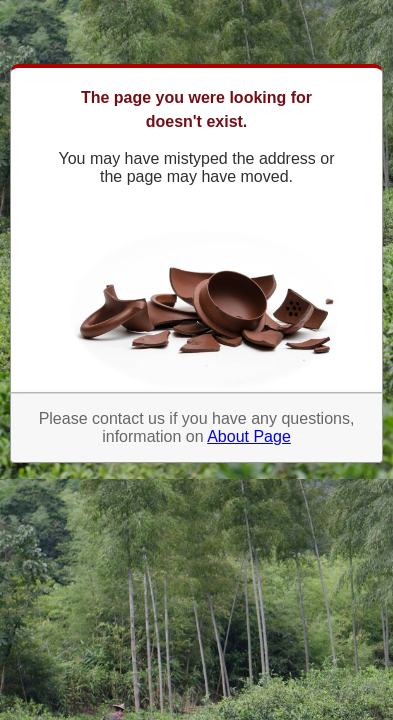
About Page (249, 436)
